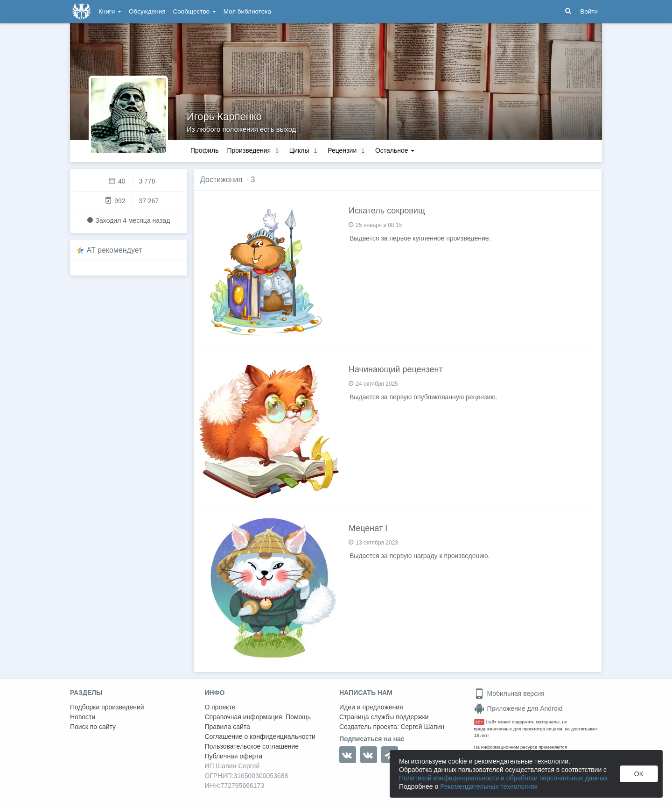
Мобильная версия (509, 694)
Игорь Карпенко (224, 117)
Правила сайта (227, 727)
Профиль (204, 150)
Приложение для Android (518, 708)
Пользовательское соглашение (252, 746)
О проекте (220, 707)
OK (639, 774)
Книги (110, 11)
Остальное (395, 150)
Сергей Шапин (422, 727)
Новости (83, 717)
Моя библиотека (247, 11)
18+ (479, 722)
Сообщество (195, 11)
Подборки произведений (107, 707)
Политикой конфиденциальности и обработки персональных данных (503, 778)
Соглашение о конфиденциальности (260, 736)
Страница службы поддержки (384, 717)
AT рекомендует (115, 250)
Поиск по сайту (93, 727)
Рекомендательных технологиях (489, 786)
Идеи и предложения (371, 707)
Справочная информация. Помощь (258, 717)
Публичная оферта (234, 756)
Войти (589, 11)
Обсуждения (147, 11)
